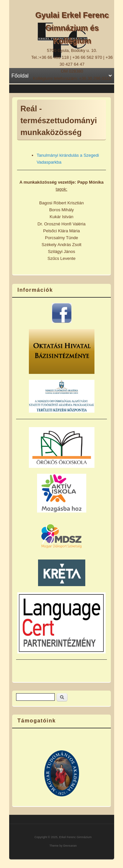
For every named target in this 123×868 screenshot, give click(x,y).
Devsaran (70, 846)
